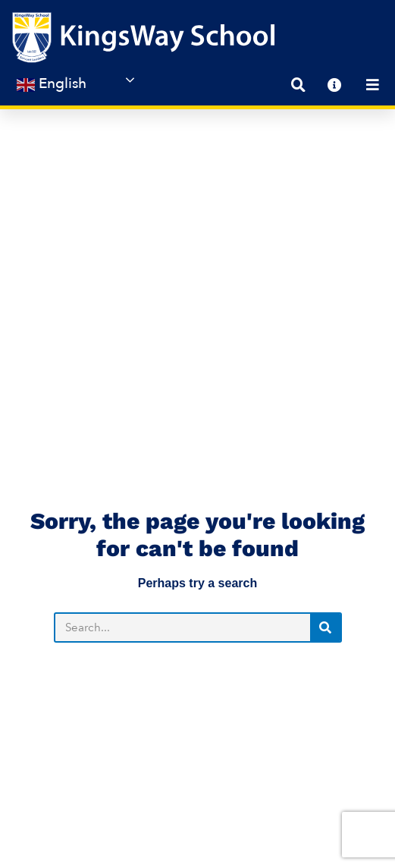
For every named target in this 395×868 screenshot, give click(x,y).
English (52, 84)
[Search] (325, 461)
